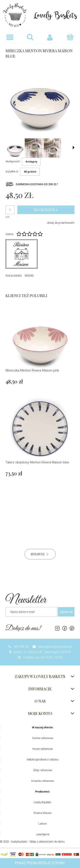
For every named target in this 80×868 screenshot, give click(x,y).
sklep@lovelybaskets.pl (55, 647)
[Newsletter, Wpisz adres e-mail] (31, 612)
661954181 (21, 647)
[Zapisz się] (66, 612)
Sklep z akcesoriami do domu (47, 842)
